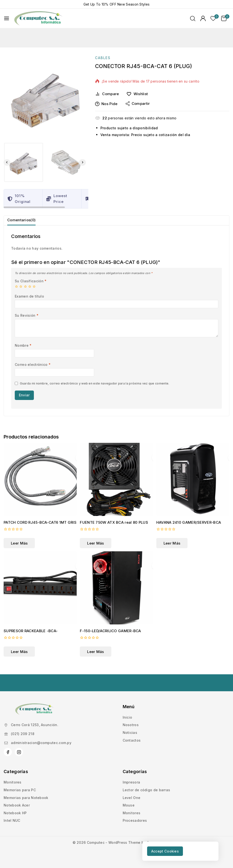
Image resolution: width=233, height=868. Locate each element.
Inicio (128, 717)
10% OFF (109, 4)
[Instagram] (19, 752)
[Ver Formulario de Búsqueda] (193, 19)
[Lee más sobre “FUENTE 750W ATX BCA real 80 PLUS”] (95, 550)
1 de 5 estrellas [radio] (16, 292)
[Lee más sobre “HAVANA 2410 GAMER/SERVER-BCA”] (172, 550)
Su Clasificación (31, 286)
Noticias (130, 733)
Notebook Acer (17, 805)
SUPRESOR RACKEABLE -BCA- (31, 637)
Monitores (13, 782)
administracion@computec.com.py (41, 743)
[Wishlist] (139, 94)
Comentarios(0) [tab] (24, 223)
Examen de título (29, 302)
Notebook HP (15, 813)
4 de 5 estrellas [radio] (30, 292)
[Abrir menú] (7, 18)
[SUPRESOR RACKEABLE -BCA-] (40, 594)
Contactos (132, 740)
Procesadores (135, 820)
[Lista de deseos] (213, 18)
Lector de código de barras (147, 790)
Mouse (129, 805)
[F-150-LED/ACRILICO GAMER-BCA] (116, 594)
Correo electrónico (33, 370)
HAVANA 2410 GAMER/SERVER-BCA (189, 529)
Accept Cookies (169, 850)
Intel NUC (12, 820)
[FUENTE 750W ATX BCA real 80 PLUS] (116, 486)
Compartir (138, 104)
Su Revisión (27, 321)
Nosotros (131, 725)
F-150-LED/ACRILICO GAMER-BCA (110, 637)
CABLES (103, 58)
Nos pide (106, 104)
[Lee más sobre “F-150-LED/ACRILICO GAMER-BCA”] (95, 658)
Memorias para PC (20, 790)
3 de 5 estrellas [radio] (25, 292)
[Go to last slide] (7, 162)
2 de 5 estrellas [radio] (21, 292)
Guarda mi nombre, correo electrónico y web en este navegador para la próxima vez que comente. (95, 389)
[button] (24, 162)
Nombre (23, 351)
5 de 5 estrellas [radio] (34, 292)
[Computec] (38, 19)
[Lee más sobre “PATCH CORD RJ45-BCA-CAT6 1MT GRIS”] (19, 550)
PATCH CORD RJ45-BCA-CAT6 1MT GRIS (40, 529)
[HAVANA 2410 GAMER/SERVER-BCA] (193, 486)
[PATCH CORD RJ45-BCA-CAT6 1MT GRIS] (40, 486)
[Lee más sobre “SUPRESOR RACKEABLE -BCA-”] (19, 658)
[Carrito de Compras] (225, 18)
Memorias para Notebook (26, 798)
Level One (132, 798)
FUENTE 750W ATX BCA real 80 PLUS (114, 529)
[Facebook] (8, 752)
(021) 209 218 (23, 734)
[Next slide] (83, 162)
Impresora (132, 782)
